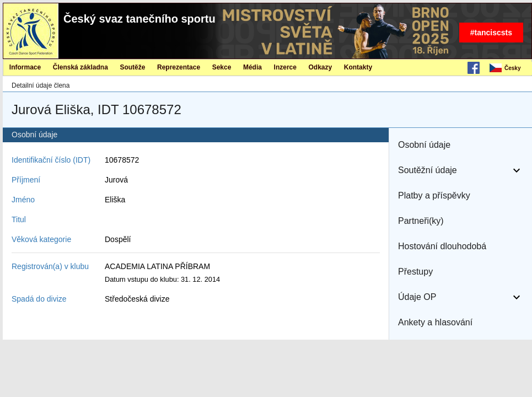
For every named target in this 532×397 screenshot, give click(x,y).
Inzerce (285, 67)
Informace (25, 67)
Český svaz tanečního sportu (139, 19)
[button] (461, 145)
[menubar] (510, 68)
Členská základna (80, 67)
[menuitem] (510, 68)
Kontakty (358, 67)
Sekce (222, 67)
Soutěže (132, 67)
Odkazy (321, 67)
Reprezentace (179, 67)
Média (252, 67)
